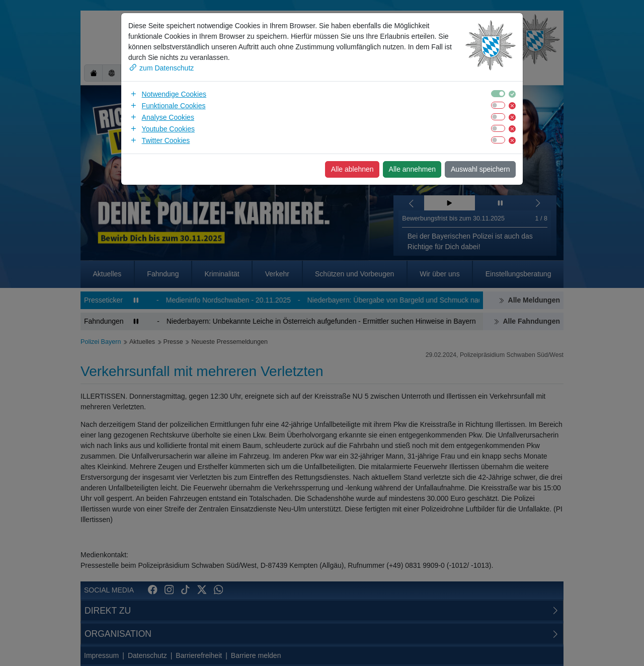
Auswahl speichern (480, 169)
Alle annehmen (412, 169)
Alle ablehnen (352, 169)
